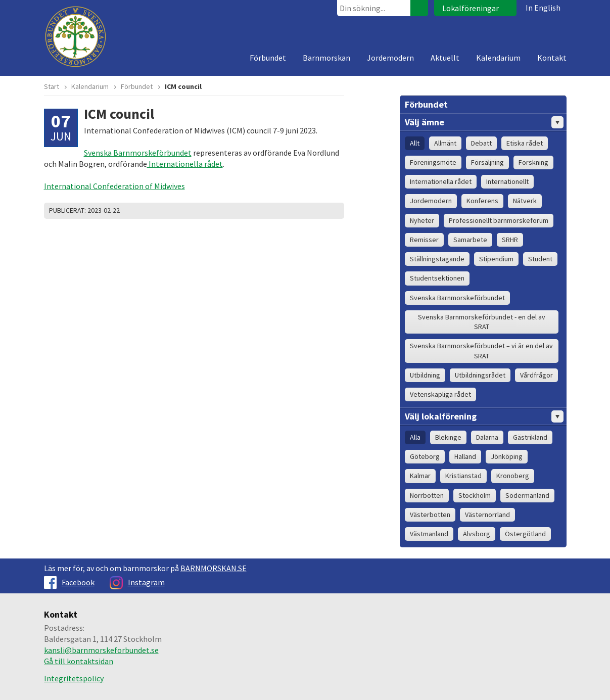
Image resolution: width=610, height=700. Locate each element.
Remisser (424, 240)
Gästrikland (530, 437)
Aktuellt (445, 58)
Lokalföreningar (471, 8)
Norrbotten (427, 495)
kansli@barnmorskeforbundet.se (101, 650)
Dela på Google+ (334, 211)
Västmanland (429, 534)
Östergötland (525, 534)
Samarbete (470, 240)
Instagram (137, 582)
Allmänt (445, 143)
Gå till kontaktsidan (79, 661)
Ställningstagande (437, 259)
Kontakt (552, 58)
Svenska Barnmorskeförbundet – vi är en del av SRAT (481, 351)
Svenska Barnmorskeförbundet (138, 153)
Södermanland (527, 495)
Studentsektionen (437, 278)
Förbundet (268, 58)
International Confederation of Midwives (114, 186)
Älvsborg (477, 534)
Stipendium (496, 259)
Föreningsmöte (433, 162)
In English (543, 8)
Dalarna (487, 437)
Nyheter (422, 220)
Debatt (481, 143)
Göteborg (425, 456)
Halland (465, 456)
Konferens (482, 201)
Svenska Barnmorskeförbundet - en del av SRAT (482, 322)
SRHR (510, 240)
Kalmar (420, 476)
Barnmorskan (326, 58)
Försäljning (487, 162)
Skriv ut (296, 211)
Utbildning (425, 375)
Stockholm (475, 495)
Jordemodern (390, 58)
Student (540, 259)
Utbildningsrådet (480, 375)
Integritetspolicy (74, 678)
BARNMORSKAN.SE (214, 568)
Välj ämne (484, 122)
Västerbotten (430, 515)
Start (52, 86)
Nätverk (525, 201)
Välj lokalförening (484, 416)
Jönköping (507, 456)
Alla (415, 437)
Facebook (69, 582)
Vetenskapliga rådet (440, 394)
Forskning (533, 162)
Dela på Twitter (309, 211)
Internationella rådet (185, 164)
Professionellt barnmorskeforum (499, 220)
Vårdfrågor (536, 375)
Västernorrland (487, 515)
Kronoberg (513, 476)
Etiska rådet (525, 143)
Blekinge (448, 437)
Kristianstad (463, 476)
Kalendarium (498, 58)
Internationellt (507, 181)
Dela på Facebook (321, 211)
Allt (415, 143)
